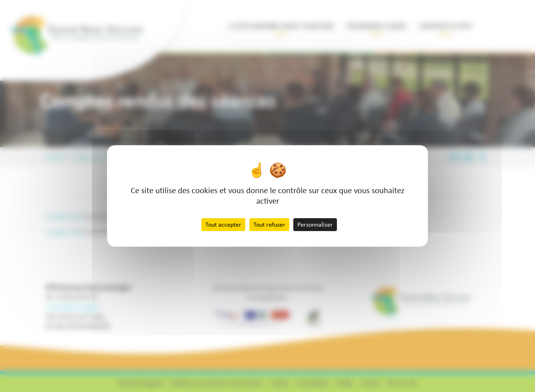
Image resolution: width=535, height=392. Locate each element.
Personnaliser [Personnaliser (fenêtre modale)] (315, 224)
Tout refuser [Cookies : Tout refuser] (269, 224)
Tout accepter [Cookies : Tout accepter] (223, 224)
